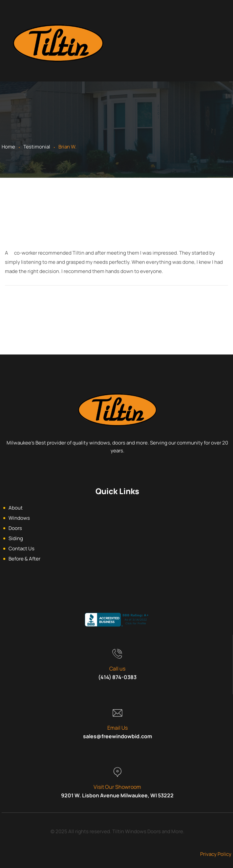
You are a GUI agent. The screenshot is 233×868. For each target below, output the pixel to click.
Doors (15, 528)
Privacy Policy (216, 854)
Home (8, 147)
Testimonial (37, 147)
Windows (19, 518)
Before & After (24, 559)
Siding (16, 538)
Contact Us (21, 548)
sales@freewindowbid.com (117, 736)
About (16, 508)
